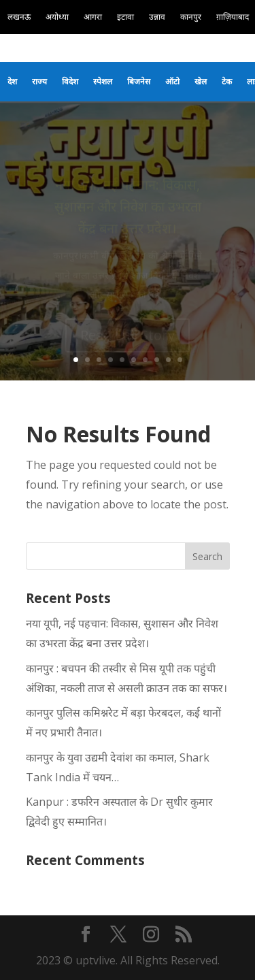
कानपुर (191, 17)
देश (12, 81)
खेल (201, 81)
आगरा (93, 17)
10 (180, 360)
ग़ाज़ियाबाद (233, 17)
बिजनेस (139, 81)
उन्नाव (157, 17)
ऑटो (172, 81)
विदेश (70, 81)
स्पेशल (103, 81)
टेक (227, 81)
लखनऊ (19, 17)
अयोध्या (57, 17)
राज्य (39, 81)
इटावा (125, 17)
